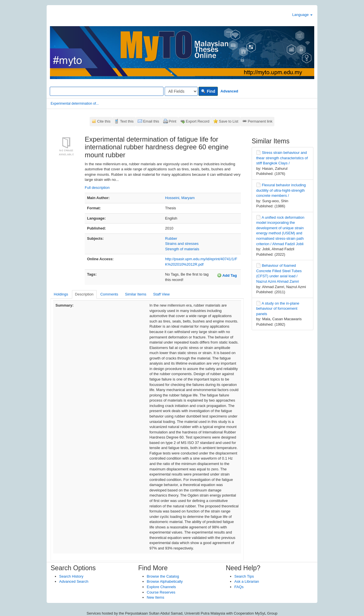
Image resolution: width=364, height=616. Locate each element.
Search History (71, 576)
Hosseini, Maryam (180, 198)
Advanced (229, 91)
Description (84, 294)
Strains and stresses (182, 244)
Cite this (104, 121)
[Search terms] (107, 91)
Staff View (162, 294)
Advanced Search (74, 581)
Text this (127, 121)
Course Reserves (161, 592)
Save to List (229, 121)
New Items (155, 597)
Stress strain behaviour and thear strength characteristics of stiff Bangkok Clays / (282, 158)
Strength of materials (182, 249)
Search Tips (244, 576)
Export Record (197, 121)
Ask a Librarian (247, 581)
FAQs (239, 587)
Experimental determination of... (75, 104)
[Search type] (181, 91)
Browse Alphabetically (165, 581)
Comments (109, 294)
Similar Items (136, 294)
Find (208, 91)
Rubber (171, 238)
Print (172, 121)
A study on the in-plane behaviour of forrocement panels (278, 309)
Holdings (61, 294)
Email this (151, 121)
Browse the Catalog (163, 576)
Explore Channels (161, 587)
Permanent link (260, 121)
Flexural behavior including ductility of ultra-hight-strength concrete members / (281, 190)
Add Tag (227, 275)
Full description (97, 188)
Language (302, 15)
